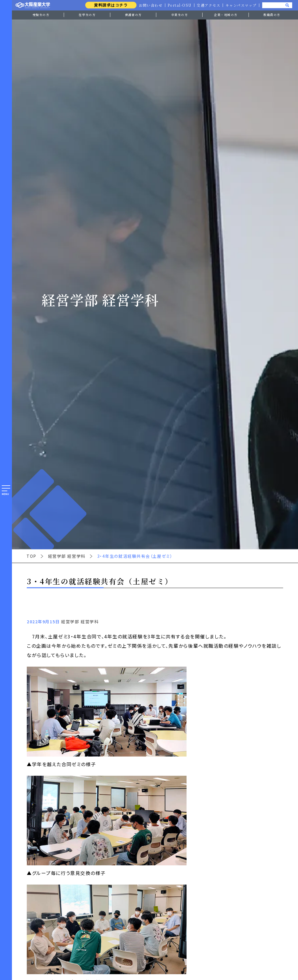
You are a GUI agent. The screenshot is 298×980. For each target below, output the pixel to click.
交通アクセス (209, 5)
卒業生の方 (180, 15)
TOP (31, 556)
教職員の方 (272, 15)
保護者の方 (133, 15)
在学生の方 (87, 15)
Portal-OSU (180, 5)
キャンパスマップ (241, 5)
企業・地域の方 (226, 15)
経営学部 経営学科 (67, 556)
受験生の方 (41, 15)
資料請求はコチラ (110, 5)
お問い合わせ (150, 5)
